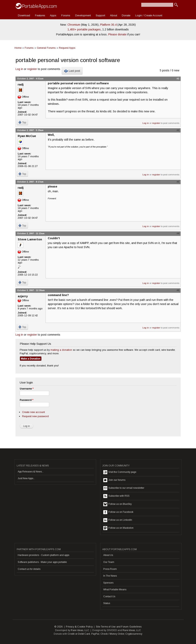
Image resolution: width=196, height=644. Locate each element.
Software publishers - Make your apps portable (42, 562)
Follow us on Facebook (118, 512)
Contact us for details (29, 569)
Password (26, 400)
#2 (178, 130)
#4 (178, 233)
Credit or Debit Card (79, 634)
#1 (178, 79)
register (32, 69)
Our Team (109, 562)
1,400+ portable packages (84, 29)
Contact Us (109, 596)
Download (24, 15)
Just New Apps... (26, 478)
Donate (126, 15)
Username (27, 389)
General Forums (46, 48)
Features (40, 15)
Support (100, 15)
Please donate (117, 34)
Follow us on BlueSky (118, 504)
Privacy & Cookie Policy (79, 627)
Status (107, 603)
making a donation (61, 350)
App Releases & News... (31, 472)
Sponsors (108, 583)
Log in (19, 69)
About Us (108, 555)
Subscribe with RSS (116, 496)
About (114, 15)
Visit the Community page (120, 472)
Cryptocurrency (134, 634)
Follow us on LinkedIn (118, 520)
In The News (110, 576)
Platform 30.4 (108, 25)
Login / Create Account (149, 15)
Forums (66, 15)
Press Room (110, 569)
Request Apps (67, 48)
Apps (53, 15)
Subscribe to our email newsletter (124, 488)
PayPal (95, 634)
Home (18, 48)
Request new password (35, 416)
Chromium (74, 25)
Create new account (33, 412)
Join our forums (114, 480)
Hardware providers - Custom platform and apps (43, 555)
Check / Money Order (112, 634)
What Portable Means (115, 590)
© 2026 (59, 627)
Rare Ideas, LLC (80, 630)
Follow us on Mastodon (118, 528)
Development (83, 15)
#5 (178, 290)
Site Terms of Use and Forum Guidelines (119, 627)
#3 (178, 182)
